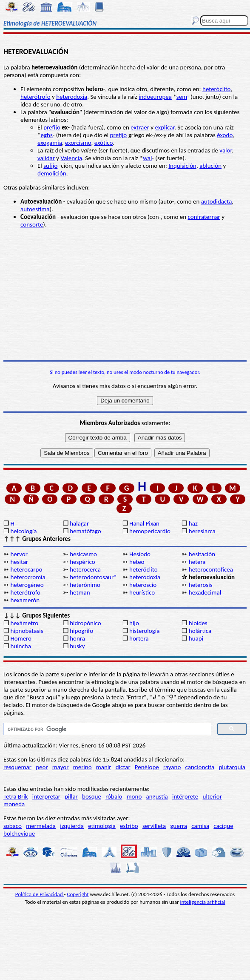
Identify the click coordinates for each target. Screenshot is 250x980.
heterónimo (85, 585)
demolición (52, 173)
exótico (104, 143)
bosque (92, 796)
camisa (200, 826)
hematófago (85, 531)
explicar (165, 127)
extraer (140, 127)
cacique (223, 826)
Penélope (147, 767)
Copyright (78, 894)
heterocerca (85, 569)
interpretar (46, 796)
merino (82, 767)
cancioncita (200, 767)
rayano (172, 767)
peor (42, 767)
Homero (21, 638)
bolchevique (19, 833)
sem (182, 97)
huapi (196, 638)
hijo (134, 623)
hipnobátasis (27, 631)
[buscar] (107, 729)
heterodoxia (72, 97)
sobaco (13, 826)
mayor (61, 767)
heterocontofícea (211, 569)
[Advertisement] (125, 294)
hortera (139, 638)
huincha (21, 646)
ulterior (212, 796)
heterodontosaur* (93, 577)
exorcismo (78, 143)
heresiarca (202, 531)
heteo (137, 562)
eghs (46, 135)
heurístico (142, 592)
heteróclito (216, 89)
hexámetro (24, 623)
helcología (23, 531)
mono (134, 796)
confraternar (204, 217)
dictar (123, 767)
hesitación (202, 554)
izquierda (72, 826)
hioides (198, 623)
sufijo (50, 166)
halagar (79, 523)
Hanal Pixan (144, 523)
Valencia (72, 158)
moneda (14, 804)
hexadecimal (205, 592)
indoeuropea (155, 97)
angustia (157, 796)
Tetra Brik (16, 796)
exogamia (50, 143)
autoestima (35, 209)
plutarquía (232, 767)
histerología (144, 631)
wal (147, 158)
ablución (210, 166)
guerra (179, 826)
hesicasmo (83, 554)
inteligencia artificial (203, 902)
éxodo (225, 135)
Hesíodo (140, 554)
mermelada (41, 826)
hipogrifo (81, 631)
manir (104, 767)
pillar (71, 796)
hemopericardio (150, 531)
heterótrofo (36, 97)
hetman (80, 592)
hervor (19, 554)
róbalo (114, 796)
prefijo (52, 127)
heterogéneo (27, 585)
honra (77, 638)
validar (46, 158)
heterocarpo (26, 569)
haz (193, 523)
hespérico (82, 562)
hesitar (19, 562)
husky (77, 646)
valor (226, 150)
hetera (197, 562)
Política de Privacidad (40, 894)
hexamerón (25, 600)
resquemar (17, 767)
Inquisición (182, 166)
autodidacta (217, 201)
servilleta (154, 826)
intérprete (185, 796)
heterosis (201, 585)
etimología (102, 826)
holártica (200, 631)
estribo (129, 826)
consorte (32, 224)
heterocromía (28, 577)
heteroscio (143, 585)
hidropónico (85, 623)
